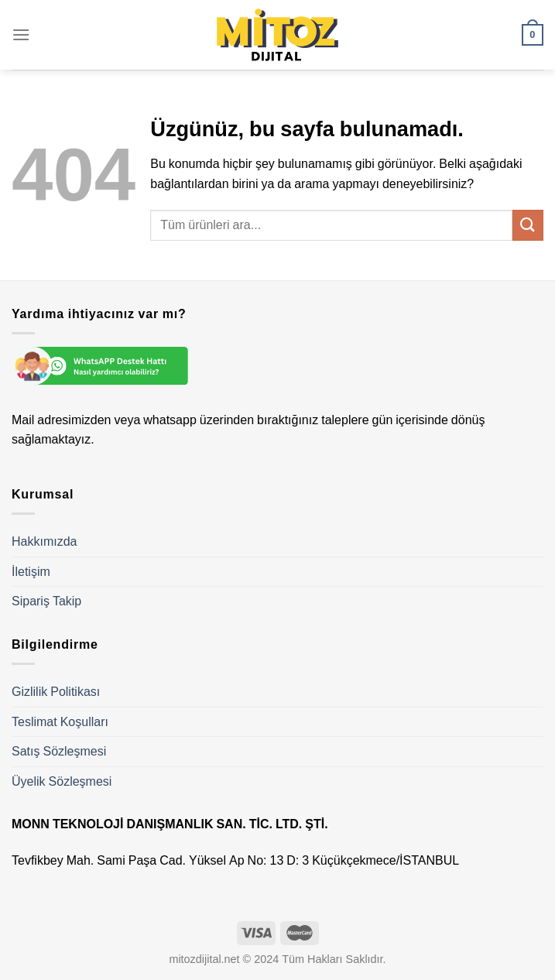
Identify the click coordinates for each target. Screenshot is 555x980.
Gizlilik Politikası (56, 692)
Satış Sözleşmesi (59, 751)
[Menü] (21, 34)
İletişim (31, 572)
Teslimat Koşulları (60, 722)
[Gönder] (528, 225)
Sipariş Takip (46, 601)
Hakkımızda (44, 541)
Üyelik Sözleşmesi (62, 781)
